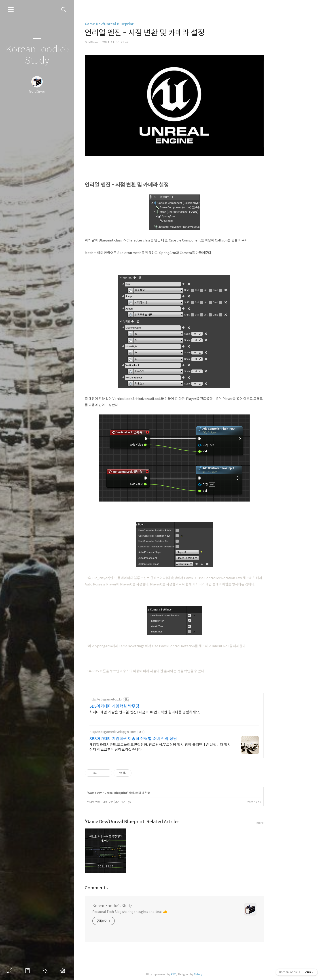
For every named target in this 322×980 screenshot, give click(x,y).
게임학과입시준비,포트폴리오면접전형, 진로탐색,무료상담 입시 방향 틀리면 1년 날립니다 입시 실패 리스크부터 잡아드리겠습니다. (184, 747)
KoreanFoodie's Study (37, 55)
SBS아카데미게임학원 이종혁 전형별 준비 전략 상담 (157, 739)
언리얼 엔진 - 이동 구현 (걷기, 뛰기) (131, 802)
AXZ (197, 974)
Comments (120, 888)
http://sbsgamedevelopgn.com (137, 732)
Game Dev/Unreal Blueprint (133, 24)
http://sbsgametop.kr (130, 699)
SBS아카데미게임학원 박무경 (138, 706)
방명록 (28, 971)
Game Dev (119, 793)
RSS (46, 971)
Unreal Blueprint (140, 793)
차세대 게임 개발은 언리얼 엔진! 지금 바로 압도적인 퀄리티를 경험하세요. (169, 712)
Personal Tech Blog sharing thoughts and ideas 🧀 (153, 912)
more (284, 823)
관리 (64, 971)
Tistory (222, 974)
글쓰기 (11, 971)
